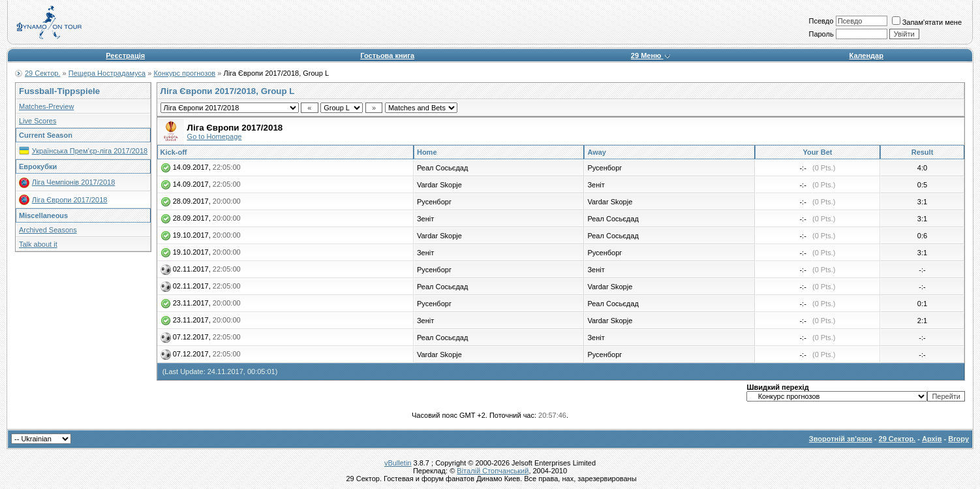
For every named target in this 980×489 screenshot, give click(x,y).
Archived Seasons (48, 230)
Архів (932, 439)
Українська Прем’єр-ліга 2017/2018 (90, 151)
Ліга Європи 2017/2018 (70, 200)
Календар (866, 55)
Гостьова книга (387, 55)
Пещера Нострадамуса (107, 73)
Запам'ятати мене (927, 22)
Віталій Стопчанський (493, 471)
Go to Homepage (215, 136)
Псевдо (821, 21)
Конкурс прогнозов (184, 73)
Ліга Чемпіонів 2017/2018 (74, 182)
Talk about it (38, 244)
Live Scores (38, 121)
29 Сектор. (43, 73)
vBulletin (398, 463)
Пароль (821, 34)
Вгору (958, 439)
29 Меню (651, 55)
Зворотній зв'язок (841, 439)
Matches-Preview (46, 106)
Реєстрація (125, 55)
